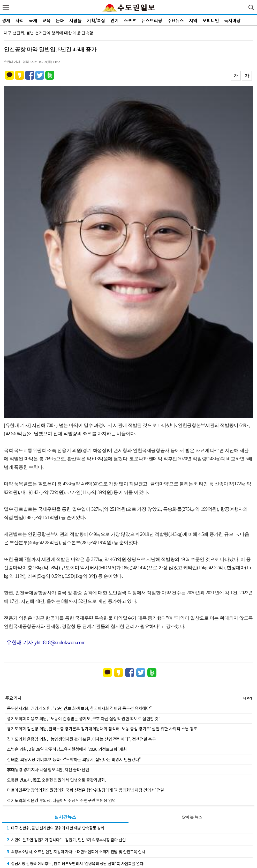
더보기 (248, 698)
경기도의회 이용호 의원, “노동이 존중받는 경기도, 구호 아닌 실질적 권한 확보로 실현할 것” (84, 718)
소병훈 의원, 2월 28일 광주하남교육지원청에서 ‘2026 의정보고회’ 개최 (67, 749)
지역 (193, 20)
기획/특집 (96, 20)
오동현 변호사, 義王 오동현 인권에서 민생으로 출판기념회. (56, 780)
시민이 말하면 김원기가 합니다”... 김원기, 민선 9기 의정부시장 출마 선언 (66, 840)
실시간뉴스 (65, 817)
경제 (6, 20)
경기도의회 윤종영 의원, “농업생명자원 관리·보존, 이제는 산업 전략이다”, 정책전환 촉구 (81, 739)
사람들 (75, 20)
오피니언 (211, 20)
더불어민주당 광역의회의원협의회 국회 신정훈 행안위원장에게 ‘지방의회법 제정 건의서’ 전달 (86, 790)
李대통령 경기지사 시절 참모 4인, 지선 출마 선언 (48, 769)
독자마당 (232, 20)
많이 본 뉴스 (192, 817)
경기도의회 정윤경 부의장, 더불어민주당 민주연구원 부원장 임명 (61, 800)
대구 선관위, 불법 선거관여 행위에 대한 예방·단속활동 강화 (55, 828)
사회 (20, 20)
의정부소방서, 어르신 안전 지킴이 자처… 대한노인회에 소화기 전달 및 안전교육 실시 (76, 851)
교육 (47, 20)
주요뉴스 (176, 20)
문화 (60, 20)
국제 (33, 20)
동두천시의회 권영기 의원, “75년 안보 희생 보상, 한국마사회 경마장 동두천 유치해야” (79, 708)
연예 (115, 20)
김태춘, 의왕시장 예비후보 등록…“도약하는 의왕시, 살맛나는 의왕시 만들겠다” (74, 759)
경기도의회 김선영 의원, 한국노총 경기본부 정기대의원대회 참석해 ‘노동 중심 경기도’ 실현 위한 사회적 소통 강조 (102, 729)
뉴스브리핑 (152, 20)
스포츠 (130, 20)
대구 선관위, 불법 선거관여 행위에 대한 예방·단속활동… (52, 33)
